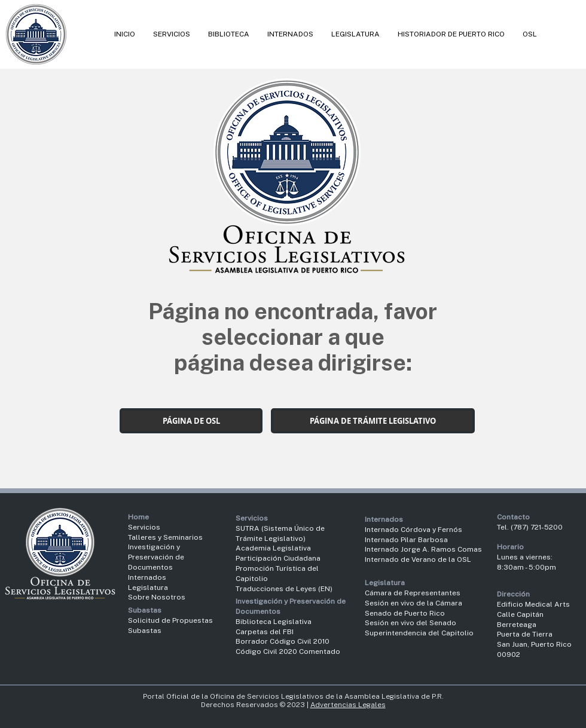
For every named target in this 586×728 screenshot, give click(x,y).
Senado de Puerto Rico (405, 613)
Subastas (145, 631)
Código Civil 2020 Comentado (289, 651)
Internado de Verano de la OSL (418, 559)
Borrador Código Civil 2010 (283, 641)
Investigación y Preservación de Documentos (156, 557)
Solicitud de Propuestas (170, 620)
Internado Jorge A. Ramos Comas (423, 549)
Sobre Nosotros (157, 597)
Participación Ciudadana (278, 558)
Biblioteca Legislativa (274, 622)
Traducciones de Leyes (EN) (284, 589)
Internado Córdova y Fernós (413, 530)
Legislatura (148, 588)
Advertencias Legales (348, 705)
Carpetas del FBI (265, 632)
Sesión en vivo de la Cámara (413, 603)
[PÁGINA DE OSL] (191, 421)
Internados (147, 577)
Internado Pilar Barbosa (406, 540)
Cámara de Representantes (413, 593)
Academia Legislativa (273, 548)
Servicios (144, 527)
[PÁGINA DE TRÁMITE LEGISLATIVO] (373, 421)
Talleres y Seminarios (165, 537)
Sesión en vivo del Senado (410, 623)
